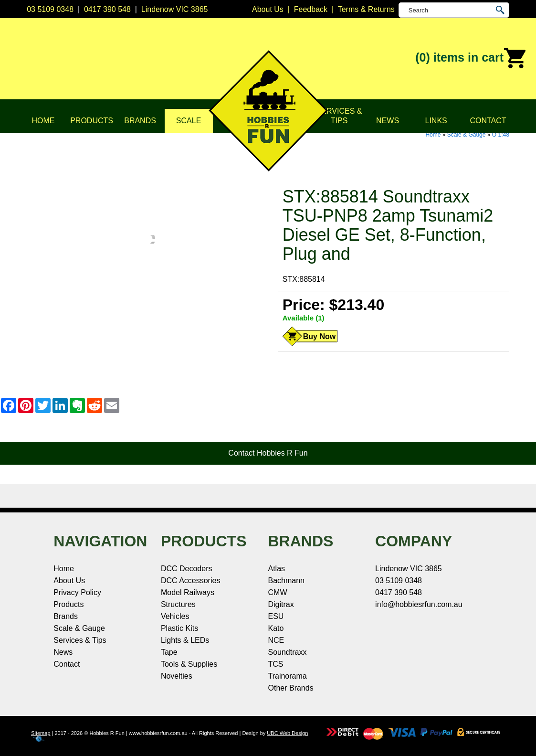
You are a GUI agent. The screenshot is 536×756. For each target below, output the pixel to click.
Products (92, 121)
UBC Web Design (287, 733)
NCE (276, 640)
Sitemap (41, 733)
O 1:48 (501, 135)
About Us (69, 580)
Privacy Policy (77, 592)
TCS (276, 664)
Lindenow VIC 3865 (175, 9)
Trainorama (288, 676)
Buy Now (319, 336)
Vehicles (175, 616)
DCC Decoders (187, 569)
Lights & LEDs (185, 640)
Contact (488, 121)
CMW (278, 592)
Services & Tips (339, 116)
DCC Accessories (190, 580)
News (388, 121)
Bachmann (287, 580)
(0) (471, 58)
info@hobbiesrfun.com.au (419, 604)
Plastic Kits (179, 628)
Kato (276, 628)
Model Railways (188, 592)
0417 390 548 (107, 9)
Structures (178, 604)
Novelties (177, 676)
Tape (169, 652)
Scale (189, 121)
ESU (276, 616)
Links (436, 121)
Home (43, 121)
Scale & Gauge (467, 135)
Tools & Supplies (189, 664)
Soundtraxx (288, 652)
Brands (140, 121)
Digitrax (281, 604)
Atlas (277, 569)
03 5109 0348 (50, 9)
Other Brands (291, 688)
